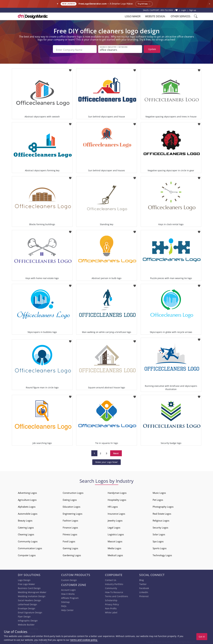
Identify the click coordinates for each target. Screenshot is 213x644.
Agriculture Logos (27, 498)
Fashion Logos (70, 519)
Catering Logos (26, 526)
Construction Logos (73, 492)
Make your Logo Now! (106, 461)
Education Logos (71, 505)
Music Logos (159, 492)
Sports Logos (160, 547)
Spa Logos (158, 540)
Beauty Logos (25, 519)
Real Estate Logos (162, 512)
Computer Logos (27, 554)
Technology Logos (162, 554)
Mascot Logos (115, 540)
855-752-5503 (167, 10)
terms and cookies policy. (84, 640)
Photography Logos (163, 505)
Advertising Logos (27, 492)
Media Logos (114, 547)
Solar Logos (159, 533)
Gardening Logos (72, 554)
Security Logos (160, 526)
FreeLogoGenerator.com (93, 4)
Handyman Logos (117, 492)
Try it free (144, 4)
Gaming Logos (70, 547)
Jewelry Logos (115, 519)
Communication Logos (30, 547)
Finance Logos (70, 526)
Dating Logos (70, 498)
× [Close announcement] (209, 4)
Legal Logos (114, 526)
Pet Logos (158, 498)
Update (152, 49)
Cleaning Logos (26, 533)
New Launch (69, 4)
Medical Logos (115, 554)
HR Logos (113, 505)
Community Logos (28, 540)
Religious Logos (161, 519)
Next (116, 452)
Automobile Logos (28, 512)
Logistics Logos (116, 533)
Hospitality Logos (117, 498)
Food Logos (69, 540)
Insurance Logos (116, 512)
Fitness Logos (70, 533)
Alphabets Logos (27, 505)
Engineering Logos (73, 512)
